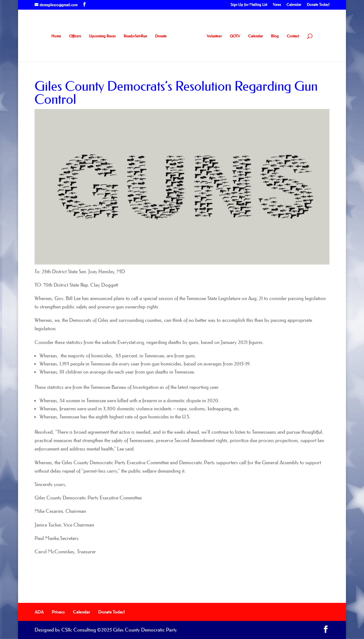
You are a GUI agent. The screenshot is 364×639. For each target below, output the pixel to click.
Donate (161, 36)
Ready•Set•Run (135, 36)
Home (56, 36)
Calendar (294, 5)
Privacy (58, 612)
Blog (275, 36)
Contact (293, 36)
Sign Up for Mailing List (249, 5)
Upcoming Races (102, 36)
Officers (75, 36)
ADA (39, 612)
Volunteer (214, 36)
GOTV (235, 36)
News (277, 5)
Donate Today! (318, 5)
